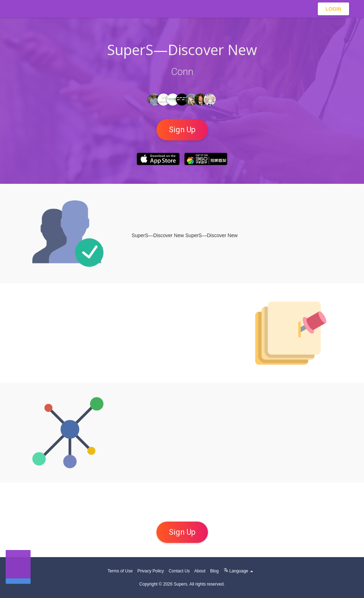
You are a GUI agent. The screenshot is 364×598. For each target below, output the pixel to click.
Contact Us (179, 571)
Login (333, 9)
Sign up (182, 130)
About (200, 571)
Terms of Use (120, 571)
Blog (214, 571)
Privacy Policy (151, 571)
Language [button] (238, 571)
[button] (18, 566)
